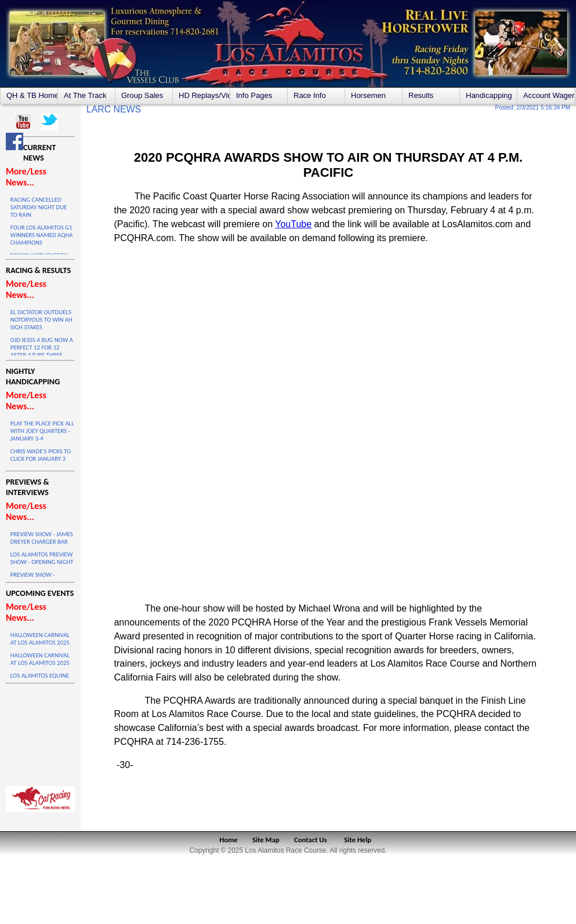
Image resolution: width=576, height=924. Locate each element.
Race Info (310, 95)
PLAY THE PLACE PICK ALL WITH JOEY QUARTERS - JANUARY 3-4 (42, 431)
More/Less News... (26, 177)
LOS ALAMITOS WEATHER (40, 732)
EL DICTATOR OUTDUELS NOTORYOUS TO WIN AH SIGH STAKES (41, 320)
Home (228, 840)
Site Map (266, 840)
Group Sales (142, 95)
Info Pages (254, 95)
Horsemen (368, 95)
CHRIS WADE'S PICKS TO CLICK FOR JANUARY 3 (41, 455)
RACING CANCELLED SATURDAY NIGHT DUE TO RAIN (39, 207)
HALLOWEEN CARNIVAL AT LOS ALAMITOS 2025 (40, 639)
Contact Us (311, 840)
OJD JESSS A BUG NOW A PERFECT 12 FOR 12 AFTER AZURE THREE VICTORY (42, 351)
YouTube (293, 224)
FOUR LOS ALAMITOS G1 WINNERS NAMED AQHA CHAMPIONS (42, 235)
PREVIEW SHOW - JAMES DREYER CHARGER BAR (42, 538)
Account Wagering (549, 95)
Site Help (358, 840)
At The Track (85, 95)
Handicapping (489, 95)
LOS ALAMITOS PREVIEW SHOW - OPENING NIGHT (42, 558)
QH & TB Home (32, 95)
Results (421, 95)
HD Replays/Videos (204, 95)
